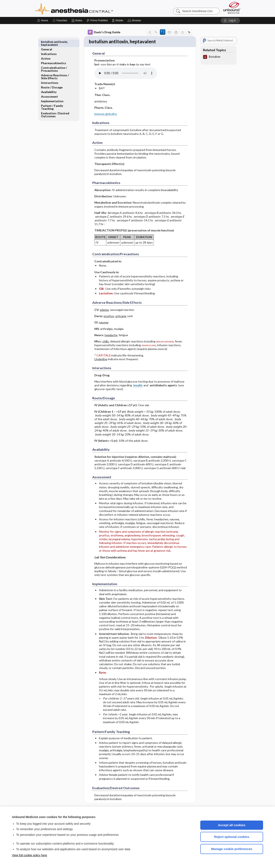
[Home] (43, 20)
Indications (49, 46)
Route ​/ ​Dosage (52, 80)
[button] (135, 20)
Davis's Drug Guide (104, 32)
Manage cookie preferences (232, 849)
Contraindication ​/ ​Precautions (54, 62)
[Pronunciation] (126, 74)
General (47, 42)
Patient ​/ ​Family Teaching (52, 100)
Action (46, 51)
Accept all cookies (232, 825)
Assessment (49, 89)
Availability (49, 84)
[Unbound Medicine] (232, 8)
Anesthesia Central (87, 8)
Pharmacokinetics (54, 56)
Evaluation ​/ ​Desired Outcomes (55, 107)
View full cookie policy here (30, 855)
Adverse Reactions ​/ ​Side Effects (55, 69)
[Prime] (97, 20)
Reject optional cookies (232, 837)
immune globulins (106, 114)
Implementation (52, 94)
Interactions (50, 75)
